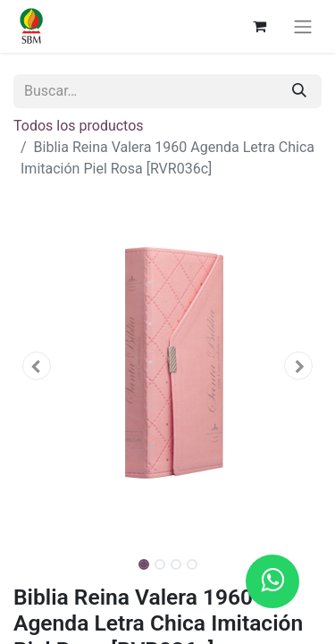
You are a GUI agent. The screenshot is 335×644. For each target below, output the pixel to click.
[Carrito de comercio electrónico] (259, 26)
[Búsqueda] (299, 91)
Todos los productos (79, 126)
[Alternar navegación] (303, 26)
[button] (37, 366)
